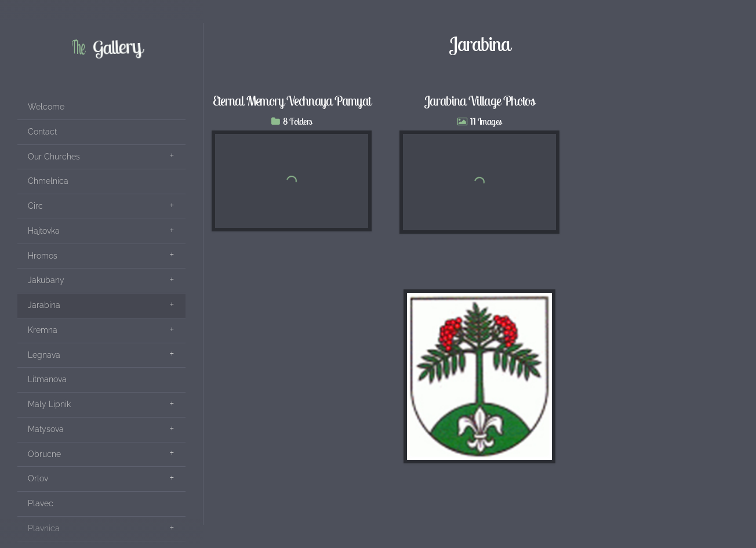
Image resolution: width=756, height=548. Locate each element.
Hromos (43, 256)
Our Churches (54, 157)
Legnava (44, 355)
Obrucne (44, 454)
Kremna (43, 330)
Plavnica (44, 528)
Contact (42, 132)
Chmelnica (48, 181)
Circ (35, 206)
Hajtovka (44, 231)
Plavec (41, 503)
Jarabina (44, 305)
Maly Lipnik (49, 404)
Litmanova (47, 379)
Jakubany (46, 280)
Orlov (38, 478)
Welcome (46, 107)
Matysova (46, 429)
